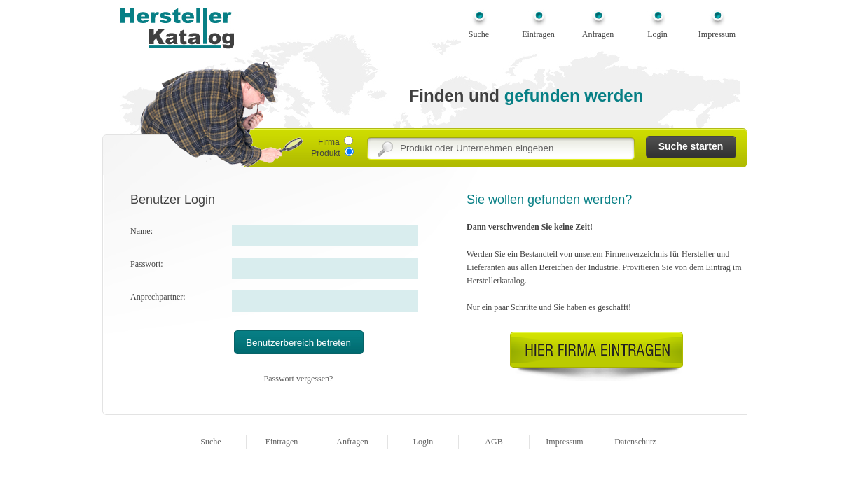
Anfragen (598, 34)
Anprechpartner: (158, 297)
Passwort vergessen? (299, 379)
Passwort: (147, 264)
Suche (479, 34)
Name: (141, 231)
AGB (493, 442)
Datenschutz (635, 442)
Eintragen (538, 34)
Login (657, 34)
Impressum (717, 34)
